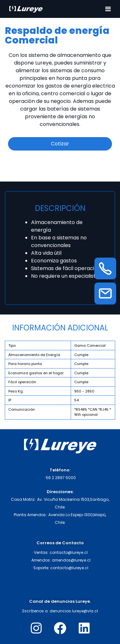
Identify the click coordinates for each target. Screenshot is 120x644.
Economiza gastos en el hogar (36, 373)
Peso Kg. (16, 391)
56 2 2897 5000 (61, 478)
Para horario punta (25, 364)
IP (10, 400)
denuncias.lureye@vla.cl (74, 611)
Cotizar (60, 144)
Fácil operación (22, 382)
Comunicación (22, 409)
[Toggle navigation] (108, 9)
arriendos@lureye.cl (71, 560)
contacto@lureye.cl (69, 552)
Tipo (12, 345)
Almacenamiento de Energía (34, 355)
